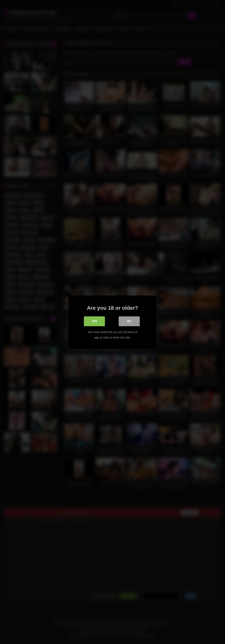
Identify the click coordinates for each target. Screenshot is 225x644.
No (129, 321)
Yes (94, 321)
